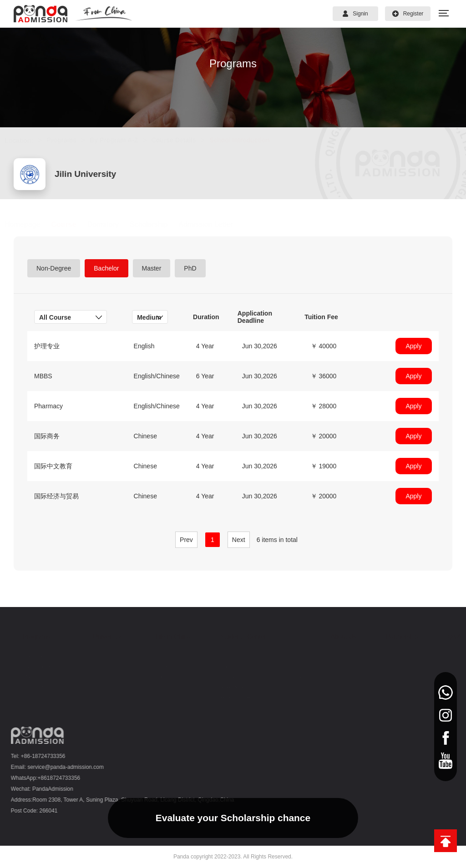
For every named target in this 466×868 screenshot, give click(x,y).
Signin (355, 14)
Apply (413, 346)
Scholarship (157, 224)
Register (408, 14)
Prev (186, 540)
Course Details (182, 140)
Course (73, 224)
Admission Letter (215, 224)
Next (239, 540)
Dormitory (112, 224)
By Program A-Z (122, 140)
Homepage (31, 224)
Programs (70, 140)
